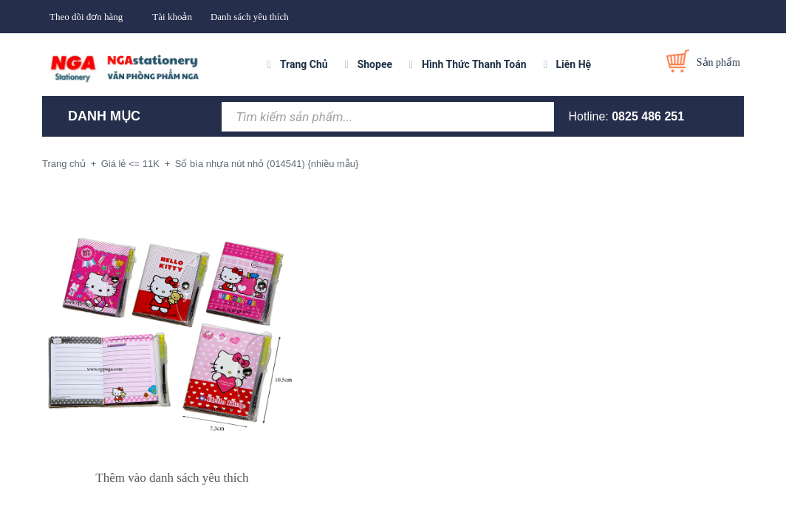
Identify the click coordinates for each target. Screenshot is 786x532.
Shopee (375, 64)
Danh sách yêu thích (250, 17)
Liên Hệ (574, 64)
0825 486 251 (648, 116)
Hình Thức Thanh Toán (474, 64)
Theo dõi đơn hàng (86, 17)
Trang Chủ (304, 64)
